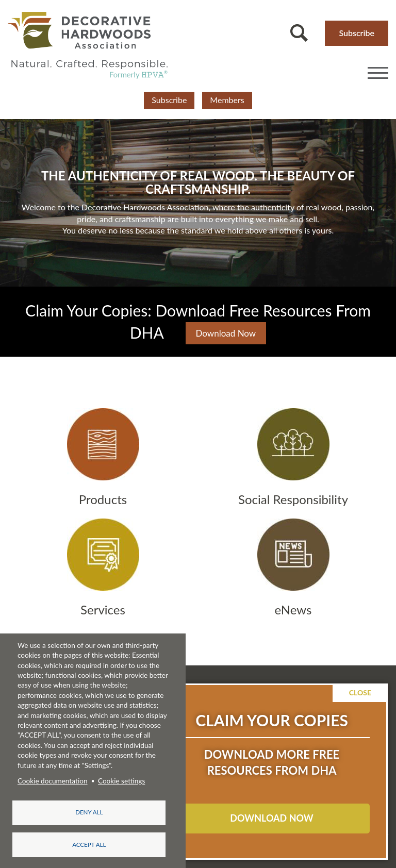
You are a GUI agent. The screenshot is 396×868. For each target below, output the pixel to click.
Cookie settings (121, 780)
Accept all (89, 845)
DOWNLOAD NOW (271, 818)
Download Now (226, 333)
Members (227, 100)
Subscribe (357, 33)
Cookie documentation (53, 780)
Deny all (89, 812)
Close (360, 692)
